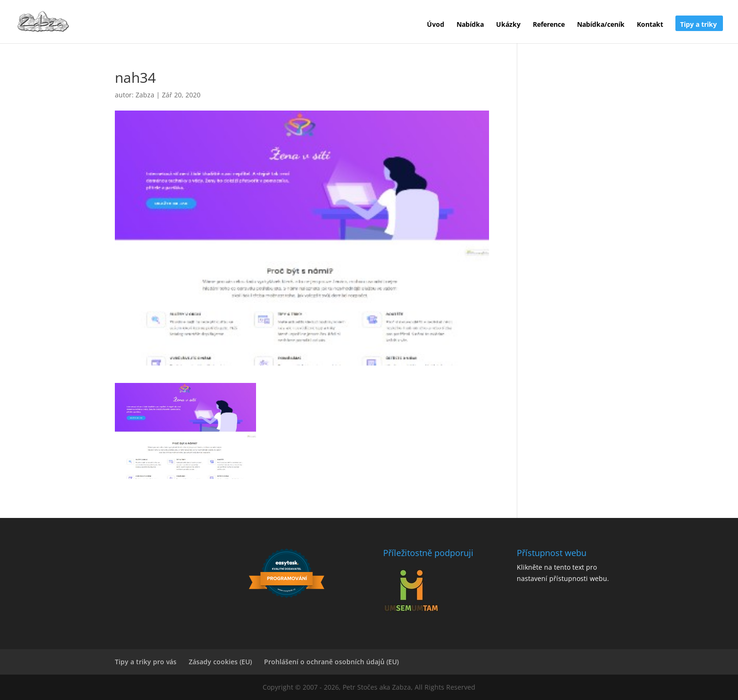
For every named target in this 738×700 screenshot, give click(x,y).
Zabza (145, 95)
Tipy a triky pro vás (146, 662)
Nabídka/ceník (601, 25)
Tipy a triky (698, 25)
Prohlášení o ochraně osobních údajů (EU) (331, 662)
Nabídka (470, 25)
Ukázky (508, 25)
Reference (549, 25)
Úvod (436, 25)
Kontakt (650, 25)
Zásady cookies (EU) (220, 662)
